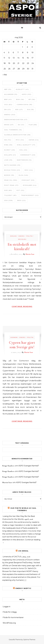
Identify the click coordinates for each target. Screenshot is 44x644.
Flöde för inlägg (10, 612)
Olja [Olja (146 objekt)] (23, 175)
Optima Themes (29, 639)
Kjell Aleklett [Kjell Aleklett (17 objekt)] (26, 145)
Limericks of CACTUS (12, 557)
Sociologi (22, 239)
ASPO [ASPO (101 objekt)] (27, 94)
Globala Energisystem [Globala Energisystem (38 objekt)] (17, 135)
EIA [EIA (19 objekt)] (31, 110)
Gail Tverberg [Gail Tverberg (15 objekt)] (13, 130)
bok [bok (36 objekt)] (20, 99)
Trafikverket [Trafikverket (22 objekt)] (30, 195)
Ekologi (14, 236)
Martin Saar (30, 254)
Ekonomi (14, 337)
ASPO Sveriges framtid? (29, 466)
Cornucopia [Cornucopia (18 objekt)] (25, 105)
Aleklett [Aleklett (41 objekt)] (22, 89)
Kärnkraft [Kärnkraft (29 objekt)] (28, 155)
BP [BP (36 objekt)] (32, 99)
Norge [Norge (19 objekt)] (9, 175)
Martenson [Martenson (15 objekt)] (24, 160)
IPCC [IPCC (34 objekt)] (20, 140)
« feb (5, 75)
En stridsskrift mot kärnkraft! (22, 247)
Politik (30, 236)
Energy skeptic (23, 588)
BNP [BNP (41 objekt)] (8, 99)
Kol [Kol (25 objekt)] (23, 150)
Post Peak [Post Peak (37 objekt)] (11, 185)
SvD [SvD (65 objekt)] (8, 190)
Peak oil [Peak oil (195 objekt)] (11, 180)
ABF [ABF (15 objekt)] (8, 89)
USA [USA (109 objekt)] (9, 200)
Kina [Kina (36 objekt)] (8, 145)
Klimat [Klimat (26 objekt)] (10, 150)
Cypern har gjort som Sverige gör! (22, 345)
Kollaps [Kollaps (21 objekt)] (10, 155)
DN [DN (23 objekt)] (8, 110)
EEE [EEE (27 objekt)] (19, 110)
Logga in (7, 606)
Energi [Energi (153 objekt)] (10, 115)
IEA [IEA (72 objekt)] (8, 140)
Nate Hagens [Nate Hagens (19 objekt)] (12, 165)
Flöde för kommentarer (13, 617)
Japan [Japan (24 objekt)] (34, 140)
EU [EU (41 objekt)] (21, 125)
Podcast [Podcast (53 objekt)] (28, 180)
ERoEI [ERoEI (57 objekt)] (9, 125)
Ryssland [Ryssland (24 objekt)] (30, 185)
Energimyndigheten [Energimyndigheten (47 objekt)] (16, 120)
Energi (22, 236)
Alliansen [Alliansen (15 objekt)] (11, 94)
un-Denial (23, 551)
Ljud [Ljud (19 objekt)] (8, 160)
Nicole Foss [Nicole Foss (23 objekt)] (12, 170)
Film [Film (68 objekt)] (33, 125)
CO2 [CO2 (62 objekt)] (8, 105)
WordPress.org (9, 623)
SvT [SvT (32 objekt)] (20, 190)
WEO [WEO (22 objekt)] (22, 200)
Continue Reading (22, 306)
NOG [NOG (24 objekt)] (29, 170)
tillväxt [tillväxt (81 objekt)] (10, 195)
